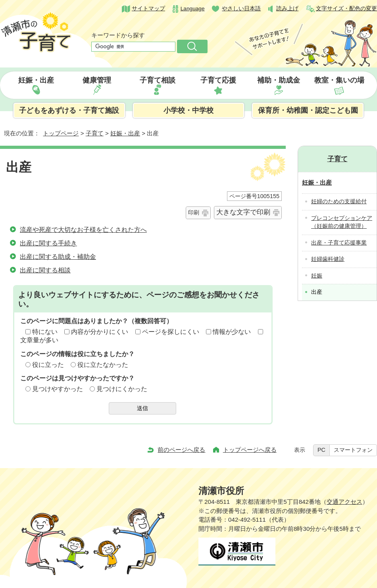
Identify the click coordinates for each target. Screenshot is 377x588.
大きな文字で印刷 (243, 212)
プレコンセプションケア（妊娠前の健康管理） (342, 222)
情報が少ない (232, 332)
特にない (45, 332)
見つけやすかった (58, 389)
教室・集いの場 (339, 80)
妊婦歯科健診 (328, 259)
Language (193, 9)
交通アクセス (344, 502)
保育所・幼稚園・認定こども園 (308, 110)
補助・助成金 (279, 80)
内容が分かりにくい (100, 332)
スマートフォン (353, 450)
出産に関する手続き (48, 243)
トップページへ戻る (250, 450)
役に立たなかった (103, 365)
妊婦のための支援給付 (339, 201)
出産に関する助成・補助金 (58, 257)
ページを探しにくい (171, 332)
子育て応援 (218, 80)
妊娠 (317, 276)
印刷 (194, 212)
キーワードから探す (118, 35)
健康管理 (97, 80)
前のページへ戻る (181, 450)
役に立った (48, 365)
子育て (95, 133)
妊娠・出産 (36, 80)
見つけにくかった (122, 389)
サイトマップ (148, 9)
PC (321, 450)
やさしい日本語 (241, 9)
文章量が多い (39, 340)
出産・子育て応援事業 (339, 243)
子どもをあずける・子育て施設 (69, 110)
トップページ (61, 133)
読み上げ (287, 9)
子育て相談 (158, 80)
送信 (142, 408)
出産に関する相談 (45, 270)
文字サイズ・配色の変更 (346, 9)
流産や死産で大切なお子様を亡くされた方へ (83, 230)
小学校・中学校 (188, 110)
